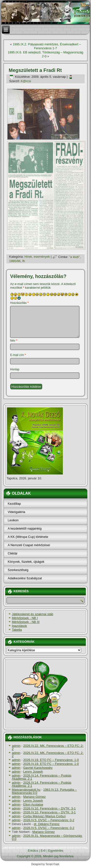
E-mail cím (18, 355)
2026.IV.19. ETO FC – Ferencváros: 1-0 (51, 760)
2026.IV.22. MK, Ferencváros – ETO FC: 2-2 (48, 747)
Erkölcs (33, 851)
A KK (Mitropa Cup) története (28, 537)
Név (14, 341)
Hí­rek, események (37, 257)
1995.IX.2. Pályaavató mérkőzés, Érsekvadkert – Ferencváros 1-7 (47, 46)
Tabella (17, 630)
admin (16, 746)
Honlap (15, 369)
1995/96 (15, 261)
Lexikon (13, 520)
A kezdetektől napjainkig (25, 528)
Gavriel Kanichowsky (38, 768)
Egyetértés (56, 851)
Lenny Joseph (33, 772)
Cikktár (13, 553)
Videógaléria (17, 512)
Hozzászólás (19, 303)
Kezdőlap (14, 504)
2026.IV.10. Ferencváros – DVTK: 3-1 (50, 808)
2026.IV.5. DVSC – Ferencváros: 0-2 (49, 820)
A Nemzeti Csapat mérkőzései (29, 545)
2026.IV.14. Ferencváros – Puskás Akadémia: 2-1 (42, 777)
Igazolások (19, 626)
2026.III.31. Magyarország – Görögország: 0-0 (47, 837)
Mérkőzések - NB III (26, 622)
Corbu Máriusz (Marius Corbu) (45, 816)
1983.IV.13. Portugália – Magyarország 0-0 (44, 791)
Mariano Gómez (34, 797)
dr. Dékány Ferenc (47, 824)
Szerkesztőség (18, 570)
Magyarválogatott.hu (26, 790)
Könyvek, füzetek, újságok (26, 562)
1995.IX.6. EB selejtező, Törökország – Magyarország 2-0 (45, 54)
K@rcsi (26, 81)
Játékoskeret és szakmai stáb (33, 614)
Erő (43, 851)
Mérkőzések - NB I (25, 618)
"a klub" (74, 257)
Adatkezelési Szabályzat (25, 578)
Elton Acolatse (33, 804)
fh (24, 261)
